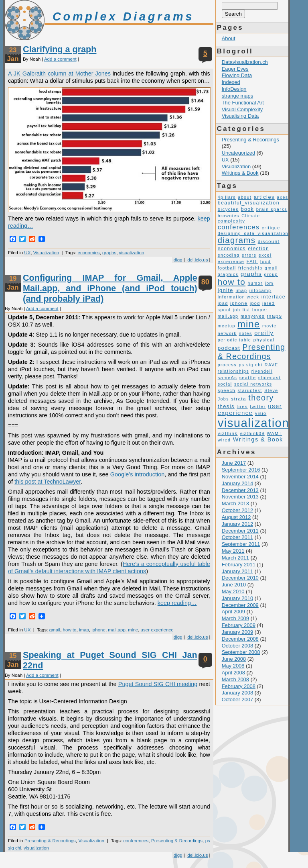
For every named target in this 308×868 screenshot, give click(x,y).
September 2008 (241, 652)
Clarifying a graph (60, 49)
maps (274, 316)
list (246, 310)
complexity (232, 221)
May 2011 (233, 551)
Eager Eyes (235, 69)
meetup (227, 326)
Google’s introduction (137, 474)
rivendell (262, 371)
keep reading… (177, 603)
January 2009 (238, 632)
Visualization (46, 253)
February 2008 (239, 686)
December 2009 (240, 605)
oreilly (264, 333)
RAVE (272, 365)
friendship (250, 268)
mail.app (117, 630)
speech (227, 390)
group (271, 274)
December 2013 (240, 490)
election (258, 249)
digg (178, 260)
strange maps (237, 96)
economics (89, 253)
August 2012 (236, 517)
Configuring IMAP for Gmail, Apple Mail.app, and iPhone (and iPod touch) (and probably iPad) (110, 288)
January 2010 (238, 598)
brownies (229, 216)
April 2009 (233, 612)
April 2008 (233, 673)
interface (274, 297)
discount (269, 241)
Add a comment (60, 59)
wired (224, 440)
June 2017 (234, 463)
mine (133, 630)
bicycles (228, 209)
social (225, 384)
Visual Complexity (242, 109)
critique (271, 228)
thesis (226, 406)
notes (245, 333)
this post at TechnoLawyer (48, 482)
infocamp (260, 290)
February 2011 (239, 565)
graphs (109, 253)
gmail (55, 630)
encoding (229, 255)
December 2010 (240, 578)
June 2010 (234, 585)
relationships (234, 371)
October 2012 (238, 510)
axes (282, 197)
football (227, 268)
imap (84, 630)
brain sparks (272, 209)
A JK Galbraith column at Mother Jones (59, 74)
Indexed (231, 82)
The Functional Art (243, 103)
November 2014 (240, 477)
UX (27, 253)
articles (264, 197)
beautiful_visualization (249, 203)
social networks (253, 384)
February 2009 (239, 625)
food (266, 261)
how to (70, 630)
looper (260, 310)
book (248, 209)
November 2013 (240, 497)
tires (242, 406)
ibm (269, 283)
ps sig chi (250, 365)
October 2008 (238, 646)
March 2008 (235, 679)
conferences (136, 841)
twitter (258, 406)
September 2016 (241, 470)
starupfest (250, 390)
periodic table (235, 340)
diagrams (237, 240)
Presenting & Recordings (50, 841)
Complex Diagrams (123, 16)
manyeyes (253, 316)
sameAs (228, 378)
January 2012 (238, 524)
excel (265, 255)
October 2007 (238, 700)
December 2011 (240, 531)
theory (261, 398)
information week (239, 297)
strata (238, 399)
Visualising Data (240, 116)
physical (264, 340)
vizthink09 (252, 433)
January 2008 (238, 693)
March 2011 (235, 558)
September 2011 (241, 544)
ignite (226, 290)
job (237, 310)
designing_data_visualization (253, 233)
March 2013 (235, 503)
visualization (132, 253)
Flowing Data (237, 75)
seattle (248, 378)
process (227, 365)
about (245, 197)
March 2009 (235, 618)
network (227, 333)
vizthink (228, 433)
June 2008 (234, 659)
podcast (229, 348)
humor (255, 283)
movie (269, 326)
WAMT (274, 433)
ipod (255, 303)
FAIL (252, 261)
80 (205, 282)
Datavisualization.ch (245, 62)
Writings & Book (240, 173)
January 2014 (238, 483)
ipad (223, 303)
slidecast (269, 378)
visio (261, 413)
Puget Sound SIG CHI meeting (158, 684)
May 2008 (233, 666)
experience (231, 261)
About (229, 38)
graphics (228, 274)
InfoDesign (234, 89)
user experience (157, 630)
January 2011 (238, 571)
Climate (251, 216)
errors (249, 255)
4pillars (227, 197)
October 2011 (238, 537)
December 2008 (240, 639)
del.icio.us (198, 260)
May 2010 (233, 591)
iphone (98, 630)
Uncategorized (239, 153)
